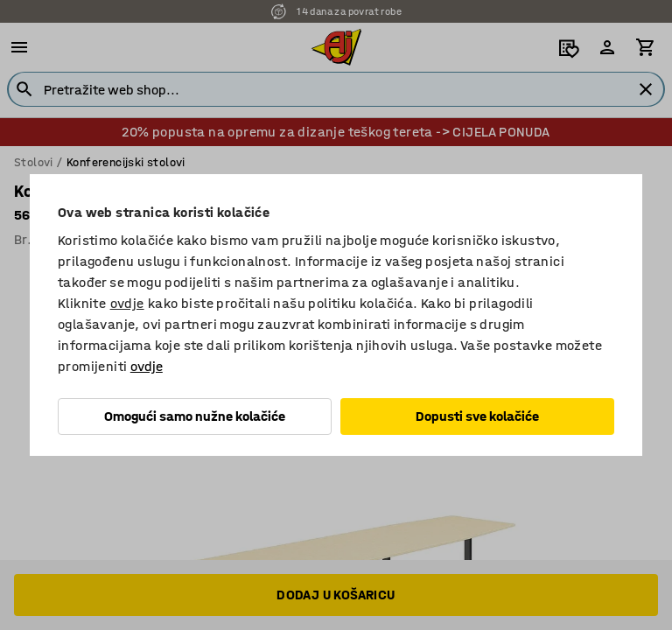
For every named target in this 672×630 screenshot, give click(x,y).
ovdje (127, 303)
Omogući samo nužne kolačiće (195, 416)
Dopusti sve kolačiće (477, 416)
